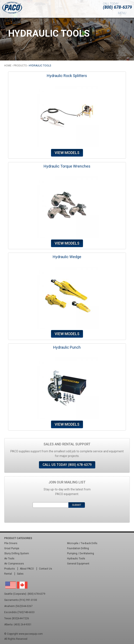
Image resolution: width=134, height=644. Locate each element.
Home (8, 66)
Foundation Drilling (78, 548)
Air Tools (9, 559)
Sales (20, 574)
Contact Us (46, 569)
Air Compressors (14, 564)
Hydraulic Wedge (67, 257)
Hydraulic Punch (67, 347)
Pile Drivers (11, 543)
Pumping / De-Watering (81, 553)
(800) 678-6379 (117, 7)
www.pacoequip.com (31, 634)
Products (20, 66)
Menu (122, 13)
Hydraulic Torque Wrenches (67, 166)
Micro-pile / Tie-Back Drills (82, 543)
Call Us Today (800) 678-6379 (67, 465)
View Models (67, 153)
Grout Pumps (12, 548)
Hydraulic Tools (76, 559)
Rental (8, 574)
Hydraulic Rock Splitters (67, 76)
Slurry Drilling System (17, 553)
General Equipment (78, 564)
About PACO (27, 569)
